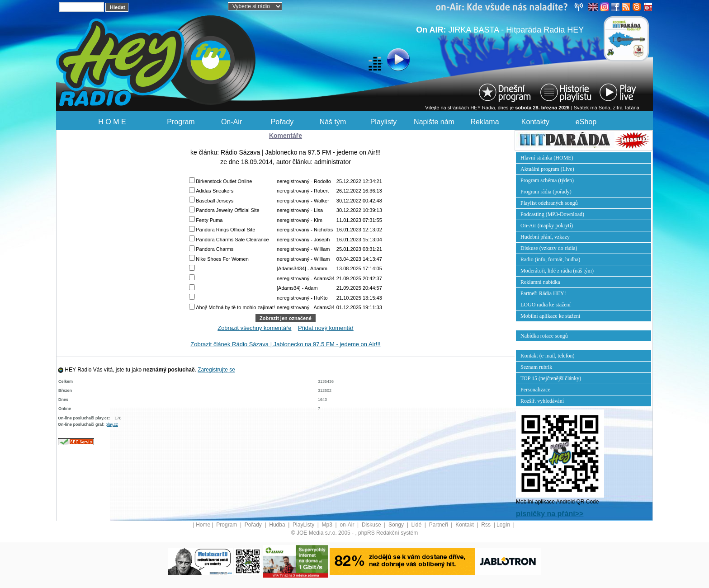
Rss (487, 525)
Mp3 (328, 525)
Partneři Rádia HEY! (543, 293)
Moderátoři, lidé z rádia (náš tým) (557, 271)
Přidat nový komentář (326, 328)
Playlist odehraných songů (549, 203)
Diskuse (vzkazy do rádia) (549, 248)
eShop (586, 122)
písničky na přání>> (550, 514)
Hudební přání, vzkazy (545, 237)
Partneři (439, 525)
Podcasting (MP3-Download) (552, 214)
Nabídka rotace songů (544, 336)
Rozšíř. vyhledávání (542, 401)
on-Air (347, 525)
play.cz (112, 424)
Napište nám (434, 122)
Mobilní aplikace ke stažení (550, 316)
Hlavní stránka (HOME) (547, 158)
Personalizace (535, 390)
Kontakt (465, 525)
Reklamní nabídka (540, 282)
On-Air (232, 122)
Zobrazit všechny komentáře (254, 328)
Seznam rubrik (536, 367)
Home (203, 525)
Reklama (484, 122)
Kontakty (535, 122)
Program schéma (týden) (547, 180)
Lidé (417, 525)
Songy (397, 525)
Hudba (278, 525)
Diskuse (372, 525)
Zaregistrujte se (216, 370)
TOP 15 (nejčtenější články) (551, 378)
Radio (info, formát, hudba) (550, 259)
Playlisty (384, 122)
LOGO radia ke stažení (546, 305)
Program (181, 122)
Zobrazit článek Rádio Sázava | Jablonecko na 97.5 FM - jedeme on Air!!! (285, 344)
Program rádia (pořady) (546, 192)
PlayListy (304, 525)
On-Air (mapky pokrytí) (547, 226)
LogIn (504, 525)
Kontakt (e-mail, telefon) (548, 356)
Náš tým (333, 122)
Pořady (282, 122)
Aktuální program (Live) (547, 169)
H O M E (112, 122)
